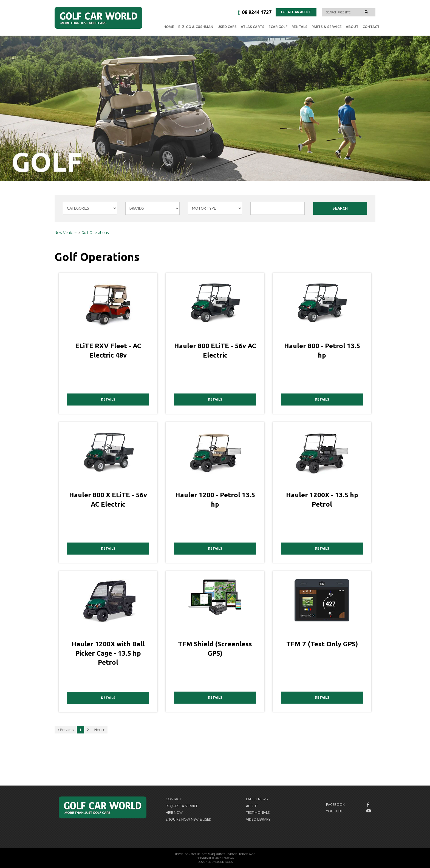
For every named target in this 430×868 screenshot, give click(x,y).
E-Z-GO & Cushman (196, 27)
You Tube (334, 811)
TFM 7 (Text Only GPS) (322, 644)
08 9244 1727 (257, 12)
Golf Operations (95, 233)
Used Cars (227, 27)
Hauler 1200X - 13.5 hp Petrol (322, 500)
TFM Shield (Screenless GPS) (215, 649)
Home (169, 27)
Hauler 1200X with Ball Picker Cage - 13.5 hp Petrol (108, 653)
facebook (369, 805)
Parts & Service (327, 27)
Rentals (299, 27)
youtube (369, 811)
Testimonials (258, 812)
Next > (100, 730)
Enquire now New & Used (189, 819)
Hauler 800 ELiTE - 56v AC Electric (215, 351)
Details (108, 399)
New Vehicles (67, 233)
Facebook (335, 804)
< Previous (66, 730)
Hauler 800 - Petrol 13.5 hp (322, 351)
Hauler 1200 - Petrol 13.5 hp (215, 500)
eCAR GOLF (278, 27)
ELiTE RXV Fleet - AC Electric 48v (108, 351)
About (352, 27)
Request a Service (182, 806)
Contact (371, 27)
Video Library (258, 819)
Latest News (257, 799)
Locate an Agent (296, 12)
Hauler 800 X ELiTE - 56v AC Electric (108, 500)
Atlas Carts (253, 27)
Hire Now (174, 812)
